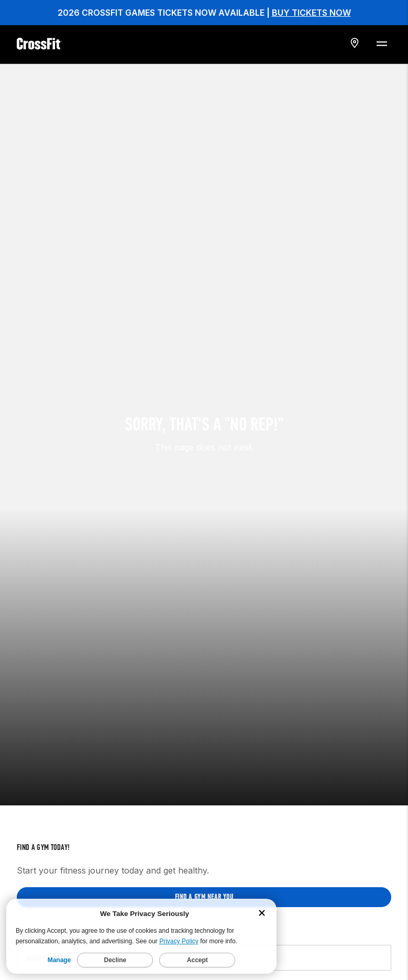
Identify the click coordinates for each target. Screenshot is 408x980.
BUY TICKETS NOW (311, 13)
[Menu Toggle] (381, 43)
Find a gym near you (204, 838)
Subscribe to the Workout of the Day (62, 878)
